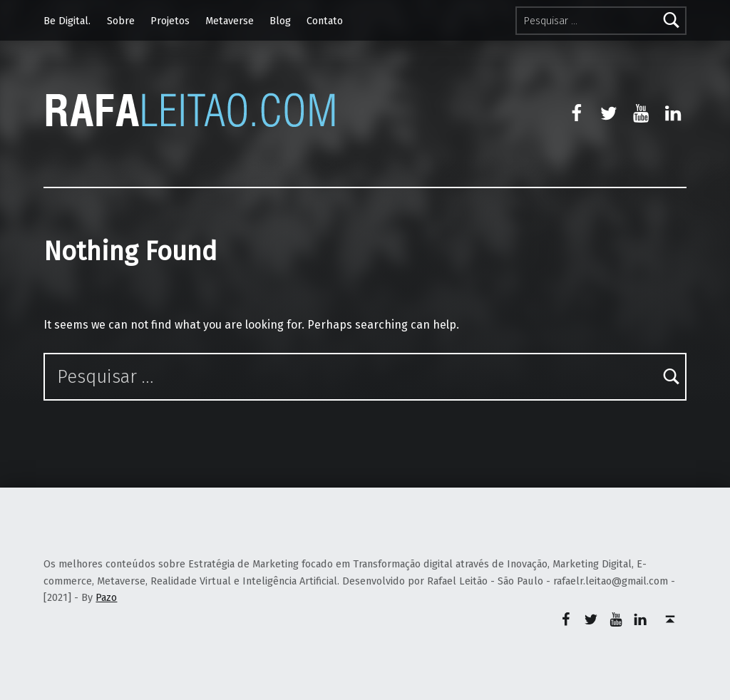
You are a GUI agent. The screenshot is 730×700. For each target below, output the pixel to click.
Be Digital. (67, 21)
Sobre (121, 21)
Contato (325, 21)
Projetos (170, 21)
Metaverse (230, 21)
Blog (280, 21)
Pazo (106, 597)
